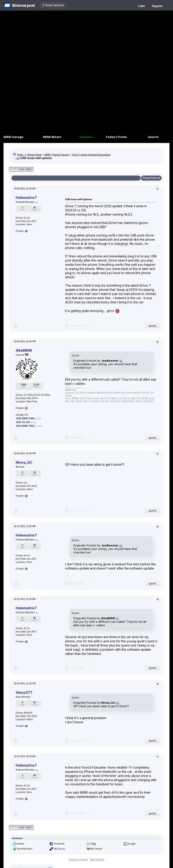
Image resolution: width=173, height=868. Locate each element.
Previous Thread (78, 859)
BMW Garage (13, 137)
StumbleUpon (25, 849)
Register (157, 6)
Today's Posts (116, 137)
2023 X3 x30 (23, 422)
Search (153, 137)
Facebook (59, 843)
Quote (152, 326)
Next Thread (97, 859)
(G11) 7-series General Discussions (91, 155)
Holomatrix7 (26, 198)
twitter (21, 843)
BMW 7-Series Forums (57, 155)
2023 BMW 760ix (26, 426)
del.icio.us (59, 849)
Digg (93, 843)
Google (131, 843)
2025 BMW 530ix (26, 418)
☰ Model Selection (53, 5)
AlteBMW (24, 350)
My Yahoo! (97, 849)
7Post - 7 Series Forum (29, 155)
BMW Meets (52, 137)
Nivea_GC (24, 462)
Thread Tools (150, 178)
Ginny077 (24, 692)
